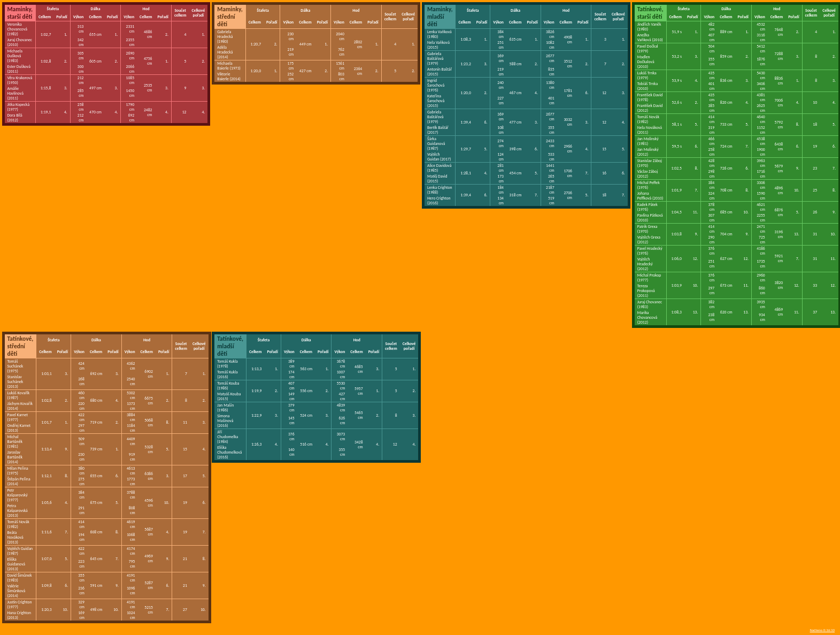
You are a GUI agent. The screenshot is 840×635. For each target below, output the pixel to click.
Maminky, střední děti (230, 17)
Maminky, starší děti (20, 13)
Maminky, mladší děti (440, 17)
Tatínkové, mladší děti (230, 346)
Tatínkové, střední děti (21, 346)
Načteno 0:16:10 (822, 630)
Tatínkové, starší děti (650, 13)
